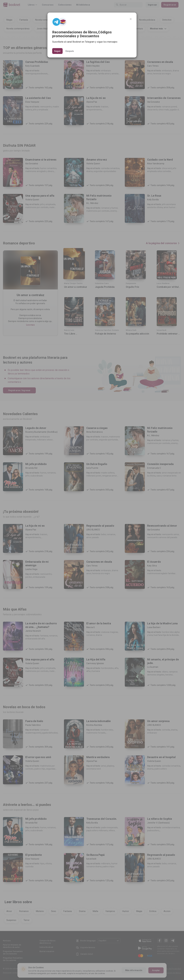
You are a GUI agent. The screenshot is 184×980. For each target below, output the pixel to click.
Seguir (57, 51)
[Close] (131, 19)
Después (70, 51)
